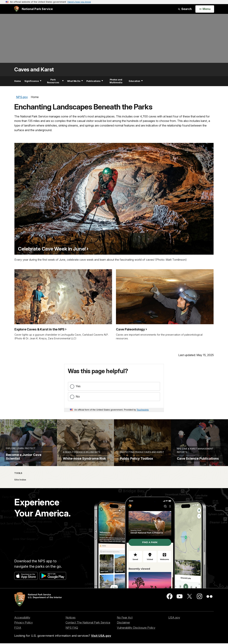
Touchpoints (143, 410)
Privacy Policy (24, 633)
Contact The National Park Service (88, 633)
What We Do (75, 81)
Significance (33, 81)
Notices (71, 627)
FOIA (18, 638)
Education (136, 81)
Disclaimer (123, 633)
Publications (95, 81)
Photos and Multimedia (116, 81)
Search (185, 9)
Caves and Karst (34, 69)
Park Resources (55, 81)
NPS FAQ (72, 638)
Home (18, 81)
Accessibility (22, 627)
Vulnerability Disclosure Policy (136, 638)
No (78, 396)
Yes (78, 386)
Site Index (20, 490)
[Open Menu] (205, 9)
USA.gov (174, 627)
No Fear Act (125, 627)
